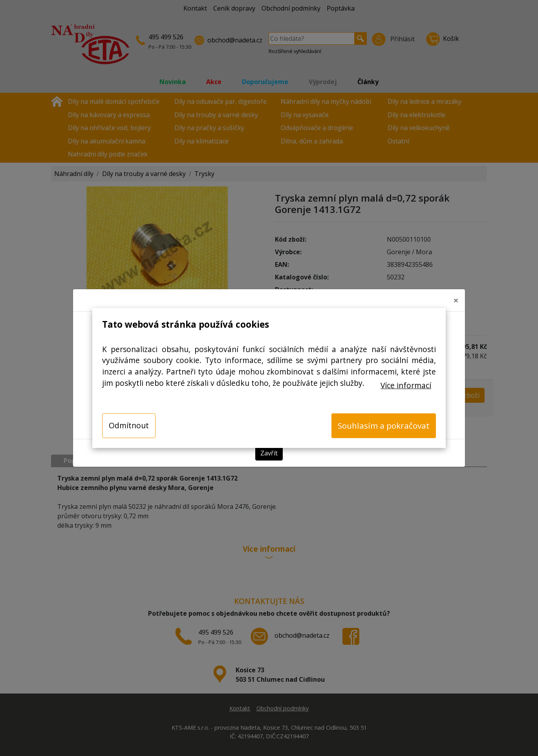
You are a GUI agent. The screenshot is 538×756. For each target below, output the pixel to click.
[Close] (456, 300)
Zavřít (269, 453)
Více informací (406, 385)
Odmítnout (129, 425)
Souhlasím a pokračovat (384, 426)
